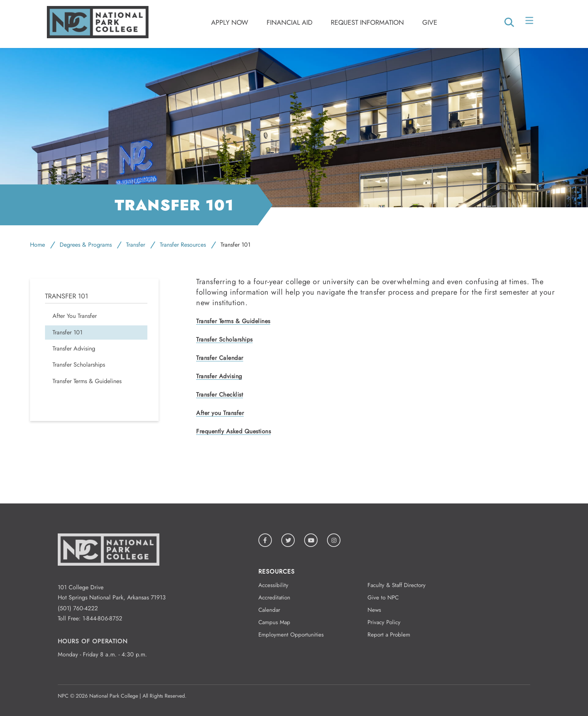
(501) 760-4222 (78, 608)
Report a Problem (389, 635)
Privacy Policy (384, 622)
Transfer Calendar (220, 358)
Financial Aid (289, 22)
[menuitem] (96, 316)
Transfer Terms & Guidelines (233, 321)
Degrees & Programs (86, 245)
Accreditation (274, 598)
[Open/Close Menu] (530, 22)
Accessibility (273, 585)
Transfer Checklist (220, 395)
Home (37, 245)
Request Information (367, 22)
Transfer (136, 245)
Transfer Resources (183, 245)
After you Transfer (220, 413)
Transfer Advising (219, 376)
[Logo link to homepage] (98, 36)
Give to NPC (383, 598)
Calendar (269, 610)
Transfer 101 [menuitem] (67, 296)
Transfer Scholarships (224, 339)
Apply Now (230, 22)
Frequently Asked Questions (233, 431)
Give (430, 22)
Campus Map (274, 622)
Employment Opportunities (291, 635)
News (374, 610)
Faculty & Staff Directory (397, 585)
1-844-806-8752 (102, 618)
